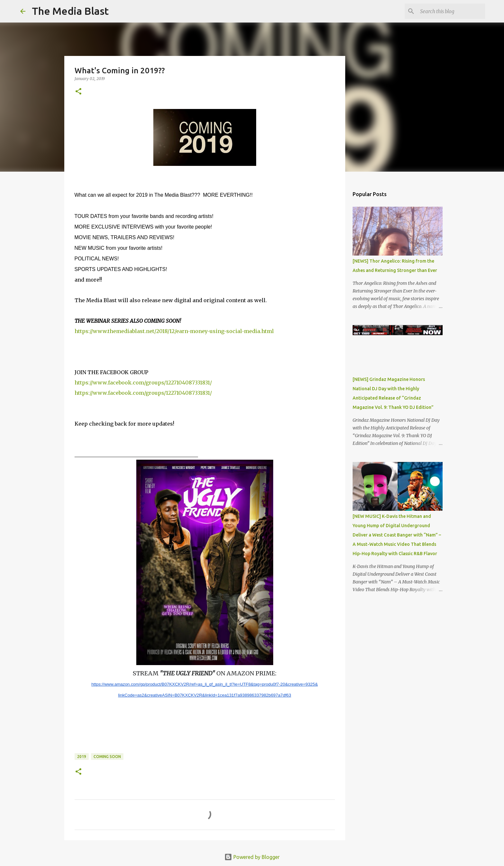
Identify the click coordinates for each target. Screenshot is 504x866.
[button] (78, 92)
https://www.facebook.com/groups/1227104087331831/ (143, 383)
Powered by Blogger (252, 857)
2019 (82, 757)
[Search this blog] (451, 11)
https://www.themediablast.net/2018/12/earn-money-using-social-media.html (174, 331)
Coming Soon (107, 757)
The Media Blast (70, 11)
